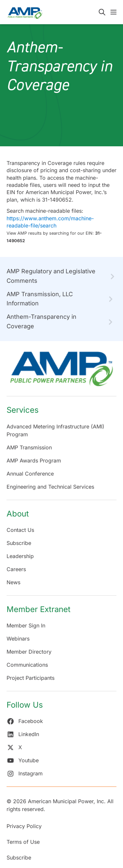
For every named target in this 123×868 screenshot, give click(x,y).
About (18, 514)
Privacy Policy (24, 826)
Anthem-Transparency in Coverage (41, 321)
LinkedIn (23, 734)
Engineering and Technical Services (50, 487)
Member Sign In (26, 625)
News (13, 582)
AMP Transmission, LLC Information (40, 299)
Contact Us (20, 530)
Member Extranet (39, 609)
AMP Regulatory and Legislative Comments (51, 276)
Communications (27, 665)
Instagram (25, 773)
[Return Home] (61, 372)
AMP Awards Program (34, 461)
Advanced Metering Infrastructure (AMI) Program (55, 430)
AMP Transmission (29, 447)
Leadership (20, 556)
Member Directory (29, 652)
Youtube (23, 760)
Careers (16, 569)
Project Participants (31, 678)
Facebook (25, 721)
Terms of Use (23, 842)
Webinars (18, 639)
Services (23, 410)
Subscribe (19, 543)
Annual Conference (30, 474)
